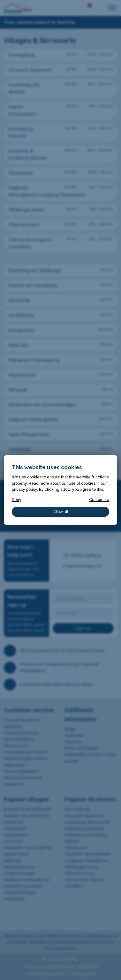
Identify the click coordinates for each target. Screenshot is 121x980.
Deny (17, 500)
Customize (99, 500)
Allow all (61, 512)
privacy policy (24, 489)
